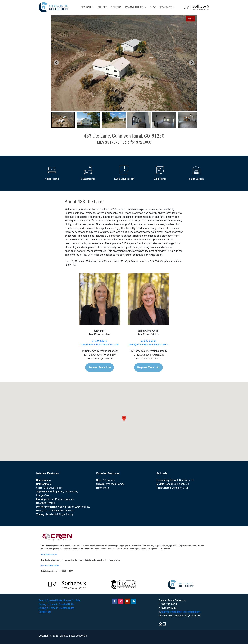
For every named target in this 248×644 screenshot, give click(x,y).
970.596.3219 (100, 341)
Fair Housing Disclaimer (50, 566)
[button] (63, 120)
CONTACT (166, 7)
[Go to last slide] (56, 63)
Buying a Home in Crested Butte (56, 604)
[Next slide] (192, 63)
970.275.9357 (148, 341)
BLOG (153, 7)
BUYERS (102, 7)
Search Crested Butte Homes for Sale (59, 600)
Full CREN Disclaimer (49, 555)
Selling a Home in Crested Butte (56, 608)
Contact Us (45, 612)
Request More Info (100, 367)
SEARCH (86, 7)
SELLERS (116, 7)
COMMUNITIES (134, 7)
